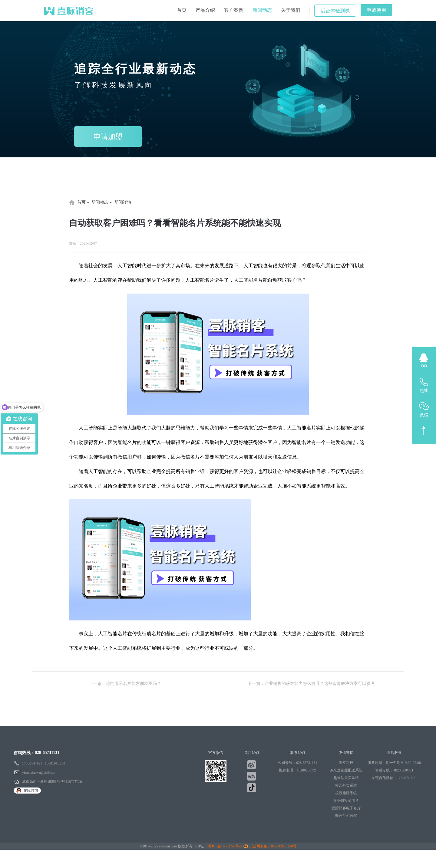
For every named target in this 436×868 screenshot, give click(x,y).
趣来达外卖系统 (346, 778)
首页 (182, 10)
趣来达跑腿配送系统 (346, 770)
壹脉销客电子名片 (346, 808)
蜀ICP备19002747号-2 (225, 846)
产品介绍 (205, 10)
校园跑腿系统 (346, 793)
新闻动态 (262, 10)
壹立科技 (346, 763)
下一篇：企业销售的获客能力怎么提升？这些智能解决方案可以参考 (311, 684)
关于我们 (291, 10)
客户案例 (234, 10)
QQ (424, 366)
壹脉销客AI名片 (346, 801)
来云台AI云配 (346, 816)
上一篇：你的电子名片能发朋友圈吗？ (125, 684)
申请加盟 (108, 137)
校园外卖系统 (346, 785)
